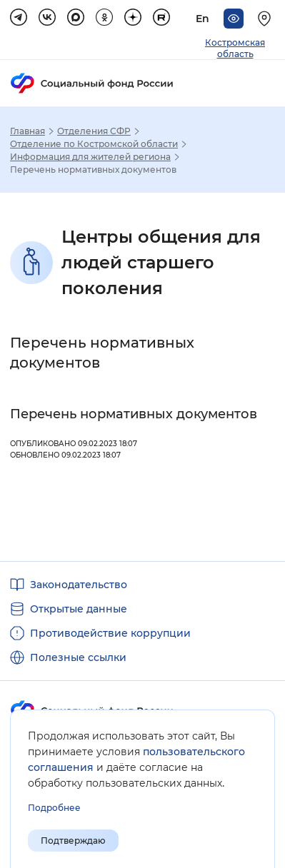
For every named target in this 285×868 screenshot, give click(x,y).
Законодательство (79, 585)
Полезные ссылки (78, 657)
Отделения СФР (94, 131)
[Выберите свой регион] (266, 19)
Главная (27, 131)
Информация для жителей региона (90, 157)
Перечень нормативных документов (134, 414)
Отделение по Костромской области (94, 144)
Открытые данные (79, 609)
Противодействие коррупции (110, 633)
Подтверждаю (73, 841)
